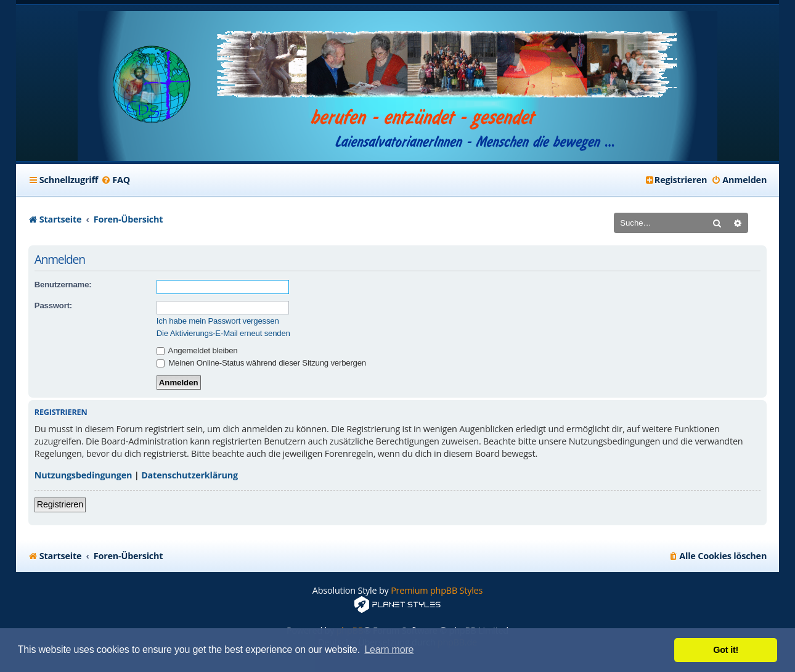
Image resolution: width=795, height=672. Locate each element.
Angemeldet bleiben (197, 350)
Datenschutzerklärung (190, 475)
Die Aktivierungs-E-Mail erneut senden (223, 333)
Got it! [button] (726, 650)
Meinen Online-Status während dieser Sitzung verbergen (261, 363)
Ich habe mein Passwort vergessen (218, 321)
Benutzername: (63, 285)
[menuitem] (116, 180)
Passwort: (53, 305)
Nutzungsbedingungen (84, 475)
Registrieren (60, 504)
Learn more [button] (389, 649)
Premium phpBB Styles (437, 590)
